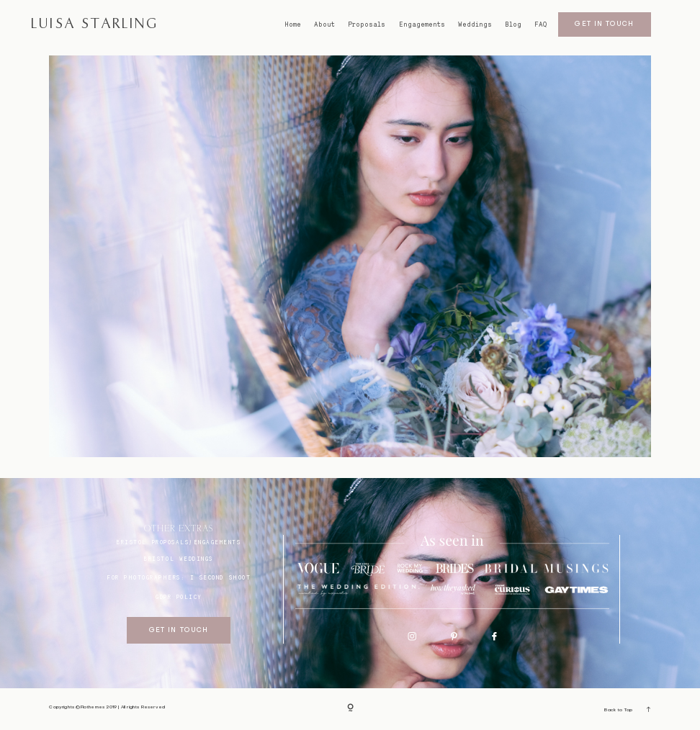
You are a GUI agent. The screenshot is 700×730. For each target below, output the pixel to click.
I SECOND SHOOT (220, 578)
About (324, 24)
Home (293, 24)
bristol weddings (178, 559)
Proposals (367, 24)
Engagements (422, 24)
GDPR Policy (179, 597)
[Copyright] (350, 709)
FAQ (540, 24)
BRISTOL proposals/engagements (179, 542)
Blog (513, 24)
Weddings (475, 24)
